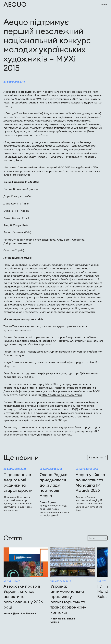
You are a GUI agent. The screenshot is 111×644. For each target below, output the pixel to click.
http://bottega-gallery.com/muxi (62, 395)
